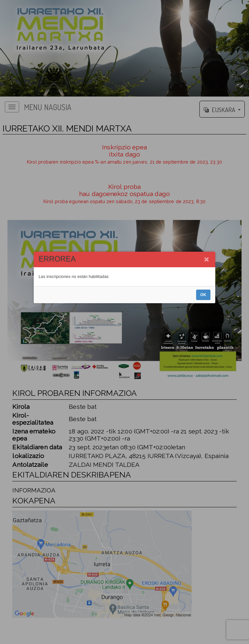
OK (203, 339)
